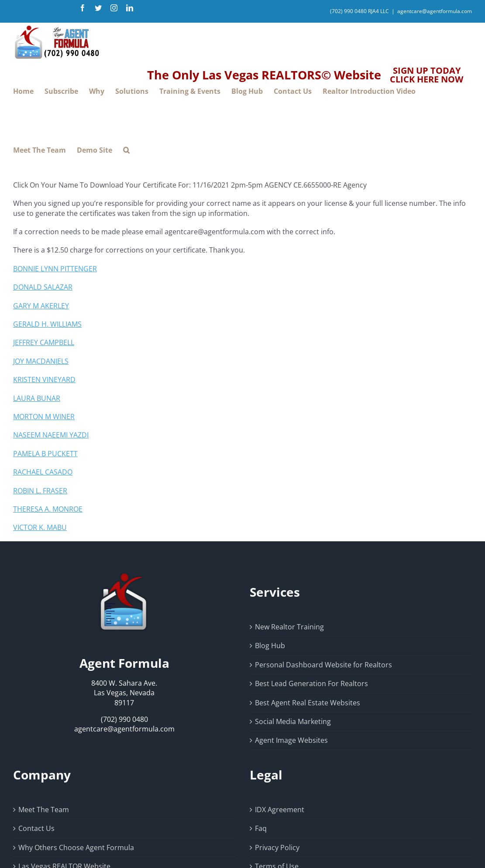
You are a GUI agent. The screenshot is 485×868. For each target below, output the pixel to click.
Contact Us (36, 828)
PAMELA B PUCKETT (45, 454)
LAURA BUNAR (37, 398)
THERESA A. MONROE (48, 509)
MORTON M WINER (44, 417)
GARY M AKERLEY (41, 306)
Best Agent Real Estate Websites (308, 703)
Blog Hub (270, 646)
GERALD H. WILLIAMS (47, 324)
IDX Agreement (280, 810)
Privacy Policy (277, 847)
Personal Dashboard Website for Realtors (323, 665)
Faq (261, 828)
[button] (126, 150)
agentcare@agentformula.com (435, 11)
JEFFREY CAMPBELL (44, 342)
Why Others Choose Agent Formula (76, 847)
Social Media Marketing (293, 721)
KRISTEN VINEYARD (44, 379)
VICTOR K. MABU (40, 527)
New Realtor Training (289, 627)
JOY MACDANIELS (41, 361)
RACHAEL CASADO (43, 472)
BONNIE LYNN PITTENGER (55, 269)
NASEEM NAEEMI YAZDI (51, 435)
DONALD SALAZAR (43, 287)
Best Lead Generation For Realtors (311, 683)
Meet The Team (44, 810)
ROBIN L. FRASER (40, 491)
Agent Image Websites (291, 740)
